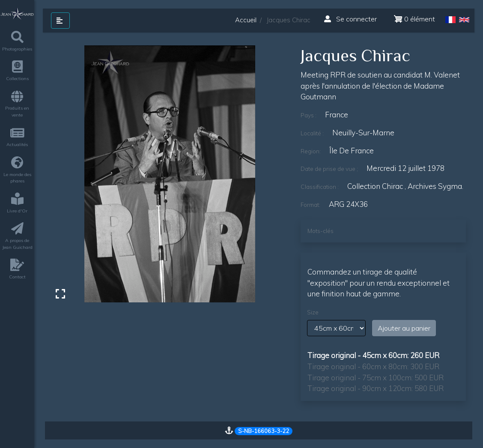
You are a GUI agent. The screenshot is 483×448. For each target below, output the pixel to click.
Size (313, 312)
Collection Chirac (375, 186)
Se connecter (350, 19)
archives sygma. (435, 186)
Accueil (246, 20)
